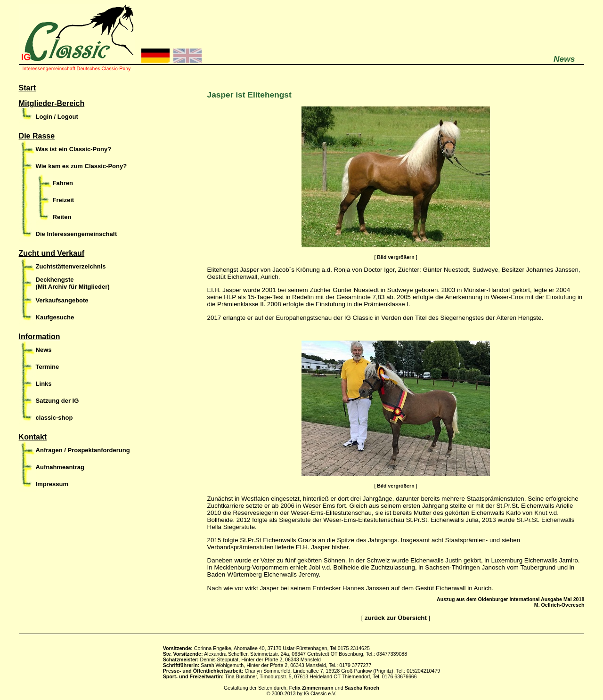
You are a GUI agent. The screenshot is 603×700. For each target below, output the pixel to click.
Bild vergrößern (395, 257)
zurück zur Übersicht (396, 618)
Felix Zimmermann (311, 688)
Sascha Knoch (362, 688)
